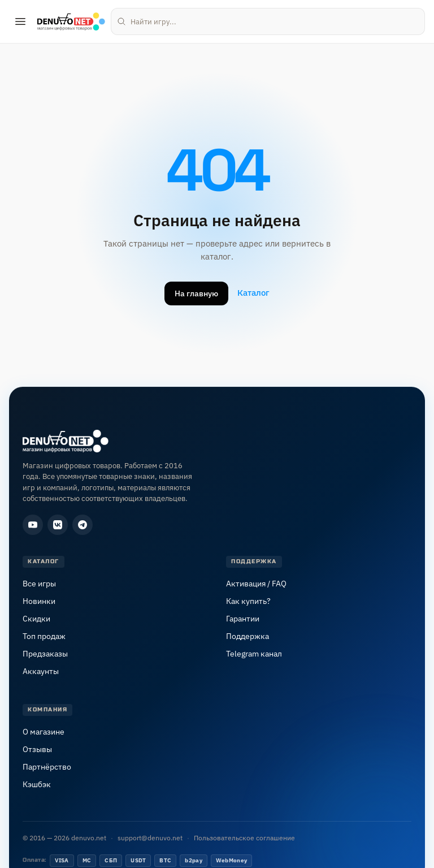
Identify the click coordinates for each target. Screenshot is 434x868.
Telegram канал (254, 654)
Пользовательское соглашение (244, 838)
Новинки (39, 601)
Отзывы (37, 749)
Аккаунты (41, 671)
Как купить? (248, 601)
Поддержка (248, 636)
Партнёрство (47, 767)
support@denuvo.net (150, 838)
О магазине (44, 732)
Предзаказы (45, 654)
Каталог (253, 293)
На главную (196, 293)
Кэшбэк (37, 784)
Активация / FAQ (256, 584)
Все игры (39, 584)
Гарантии (243, 619)
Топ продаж (44, 636)
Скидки (36, 619)
